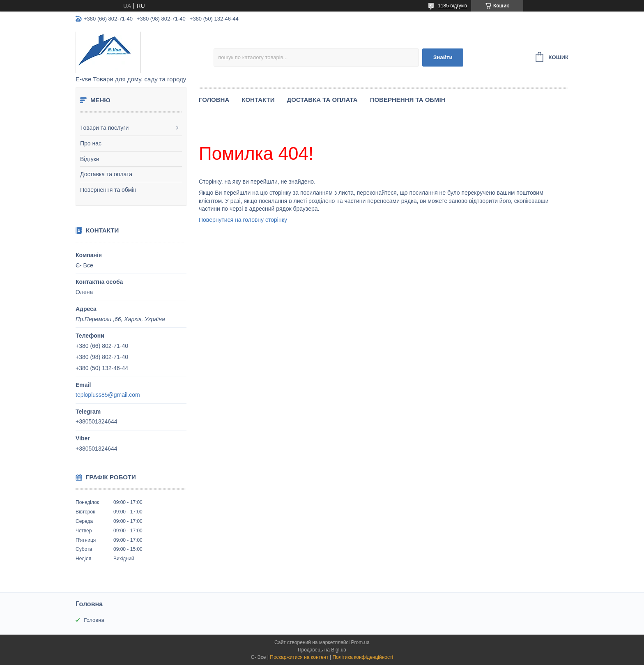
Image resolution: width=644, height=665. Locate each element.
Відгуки (90, 159)
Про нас (91, 143)
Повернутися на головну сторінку (243, 220)
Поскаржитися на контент (299, 657)
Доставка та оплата (106, 174)
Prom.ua (360, 642)
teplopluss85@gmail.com (108, 395)
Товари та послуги (104, 128)
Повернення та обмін (108, 190)
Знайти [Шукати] (443, 57)
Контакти (258, 100)
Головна (214, 100)
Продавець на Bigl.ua (322, 650)
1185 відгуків (452, 6)
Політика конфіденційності (363, 657)
